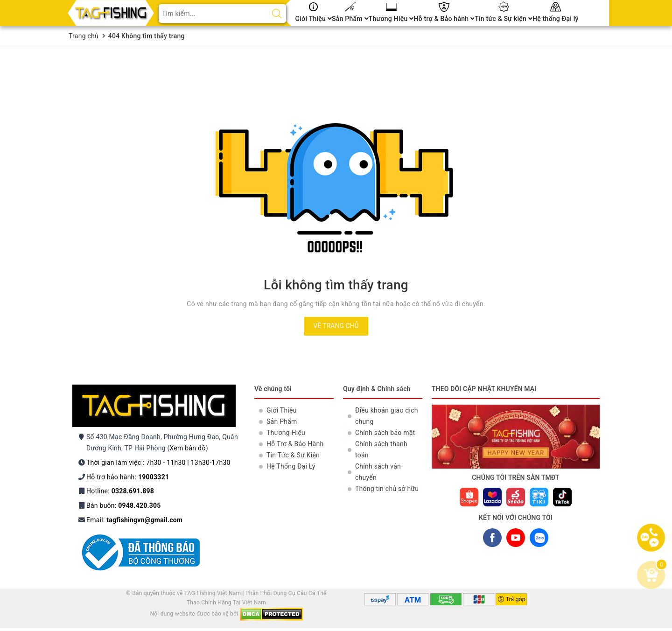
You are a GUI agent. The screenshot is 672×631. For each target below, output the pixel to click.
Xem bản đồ (188, 448)
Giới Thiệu (314, 19)
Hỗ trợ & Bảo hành (444, 19)
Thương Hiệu (391, 19)
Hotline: (120, 491)
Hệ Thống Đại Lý (291, 466)
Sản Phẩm (350, 19)
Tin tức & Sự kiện (504, 19)
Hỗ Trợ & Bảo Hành (295, 444)
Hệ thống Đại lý (556, 19)
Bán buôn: (124, 505)
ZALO (539, 540)
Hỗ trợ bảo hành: (128, 477)
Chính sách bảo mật (385, 433)
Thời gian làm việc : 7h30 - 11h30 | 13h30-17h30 (158, 463)
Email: (134, 520)
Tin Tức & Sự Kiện (293, 455)
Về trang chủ (336, 326)
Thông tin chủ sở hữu (387, 489)
